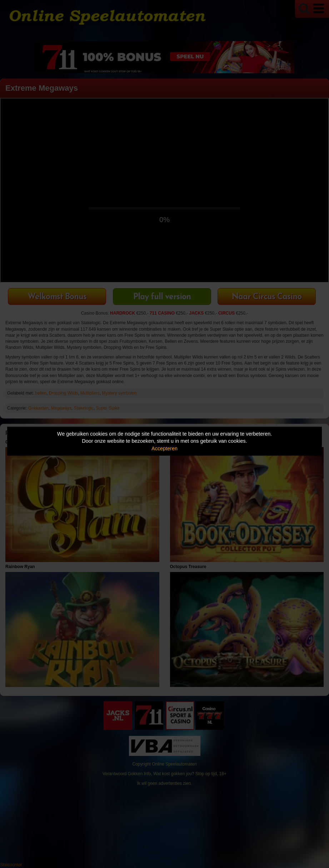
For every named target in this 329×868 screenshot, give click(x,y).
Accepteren (164, 448)
